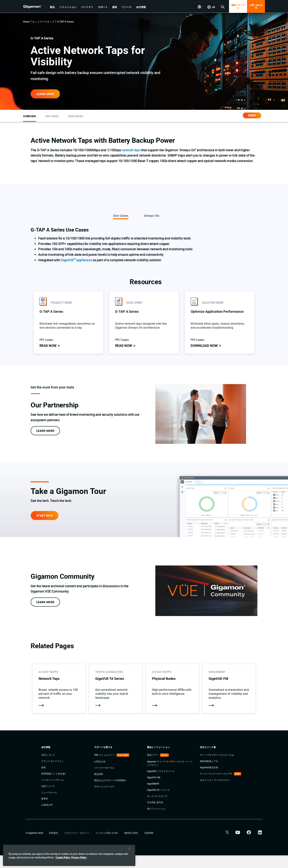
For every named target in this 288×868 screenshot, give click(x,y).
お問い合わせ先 (256, 6)
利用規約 (54, 845)
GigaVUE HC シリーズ (158, 802)
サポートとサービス (104, 799)
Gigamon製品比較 (209, 780)
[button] (52, 7)
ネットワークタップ (43, 22)
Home (26, 22)
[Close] (129, 861)
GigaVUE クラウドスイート (161, 784)
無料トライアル (238, 6)
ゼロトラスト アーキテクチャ (215, 793)
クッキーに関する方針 (107, 845)
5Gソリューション (156, 821)
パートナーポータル (104, 780)
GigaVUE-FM (154, 790)
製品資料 (99, 787)
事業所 (45, 811)
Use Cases (121, 216)
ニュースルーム (49, 805)
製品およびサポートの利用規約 (110, 793)
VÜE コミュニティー (105, 767)
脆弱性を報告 (131, 845)
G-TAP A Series (65, 22)
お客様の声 (47, 817)
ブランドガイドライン (53, 774)
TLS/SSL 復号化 (155, 815)
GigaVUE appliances (76, 260)
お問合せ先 (100, 774)
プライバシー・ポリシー (77, 845)
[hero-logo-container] (35, 7)
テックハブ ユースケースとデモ (216, 786)
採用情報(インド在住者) (53, 786)
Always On (152, 216)
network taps (131, 150)
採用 (43, 780)
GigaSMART (153, 796)
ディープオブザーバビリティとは (217, 767)
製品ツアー (153, 767)
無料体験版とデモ (209, 774)
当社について (48, 767)
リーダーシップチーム (53, 792)
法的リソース (48, 799)
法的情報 (149, 845)
